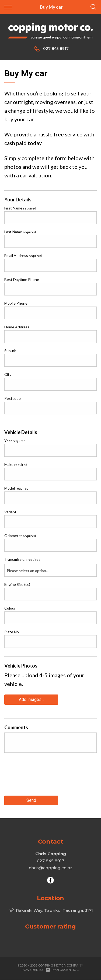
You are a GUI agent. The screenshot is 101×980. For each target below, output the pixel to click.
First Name (20, 208)
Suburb (10, 351)
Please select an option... (28, 571)
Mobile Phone (16, 303)
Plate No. (12, 632)
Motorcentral (62, 970)
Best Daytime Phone (22, 279)
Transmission (22, 559)
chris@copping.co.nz (51, 868)
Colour (10, 608)
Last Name (20, 232)
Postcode (13, 398)
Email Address (23, 255)
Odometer (20, 536)
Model (16, 488)
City (8, 374)
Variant (10, 512)
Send (31, 800)
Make (16, 464)
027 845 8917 (56, 49)
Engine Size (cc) (17, 584)
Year (15, 441)
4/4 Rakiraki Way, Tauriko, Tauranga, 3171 (51, 910)
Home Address (17, 327)
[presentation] (45, 776)
